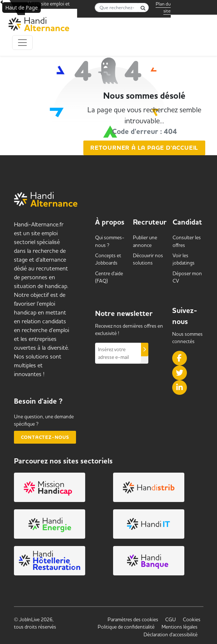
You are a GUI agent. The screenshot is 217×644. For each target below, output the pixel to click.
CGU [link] (171, 619)
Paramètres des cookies (133, 619)
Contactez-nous (45, 437)
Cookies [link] (192, 619)
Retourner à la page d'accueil (144, 148)
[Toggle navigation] (22, 43)
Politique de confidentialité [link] (126, 627)
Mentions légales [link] (180, 627)
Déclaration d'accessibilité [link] (171, 634)
